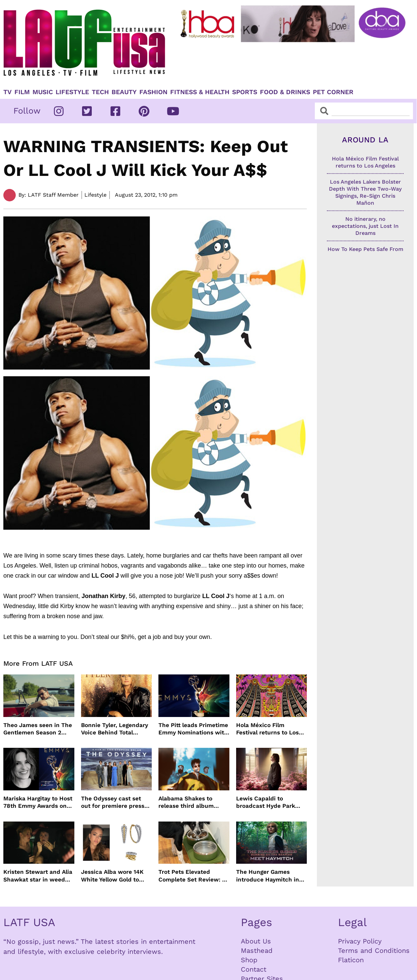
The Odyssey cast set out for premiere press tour (113, 802)
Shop (249, 960)
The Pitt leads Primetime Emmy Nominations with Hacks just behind (193, 729)
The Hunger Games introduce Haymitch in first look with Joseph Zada (268, 876)
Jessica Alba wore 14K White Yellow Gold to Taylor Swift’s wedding (113, 876)
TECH (100, 92)
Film (22, 92)
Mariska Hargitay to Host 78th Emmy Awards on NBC (38, 802)
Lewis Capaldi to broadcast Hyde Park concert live (266, 802)
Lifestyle (72, 92)
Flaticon (351, 960)
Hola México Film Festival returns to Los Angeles (267, 729)
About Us (256, 941)
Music (43, 92)
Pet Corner (333, 92)
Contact (254, 969)
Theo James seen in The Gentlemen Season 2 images (38, 729)
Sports (245, 92)
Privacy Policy (360, 941)
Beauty (124, 92)
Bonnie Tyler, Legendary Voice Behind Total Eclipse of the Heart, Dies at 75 (115, 729)
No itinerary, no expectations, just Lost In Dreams (365, 226)
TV (8, 92)
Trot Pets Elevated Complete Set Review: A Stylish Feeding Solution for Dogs (192, 876)
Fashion (153, 92)
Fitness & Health (200, 92)
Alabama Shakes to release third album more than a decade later (187, 802)
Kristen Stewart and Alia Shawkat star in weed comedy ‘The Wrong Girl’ (38, 876)
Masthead (257, 951)
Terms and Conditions (374, 951)
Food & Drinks (285, 92)
